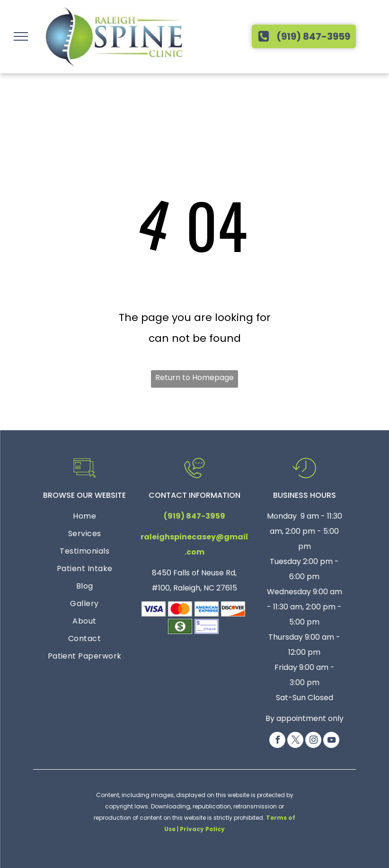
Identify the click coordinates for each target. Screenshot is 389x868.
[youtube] (331, 741)
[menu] (21, 36)
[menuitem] (85, 517)
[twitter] (295, 741)
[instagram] (313, 741)
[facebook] (277, 741)
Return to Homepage (194, 378)
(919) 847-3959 (194, 516)
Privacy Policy (202, 829)
